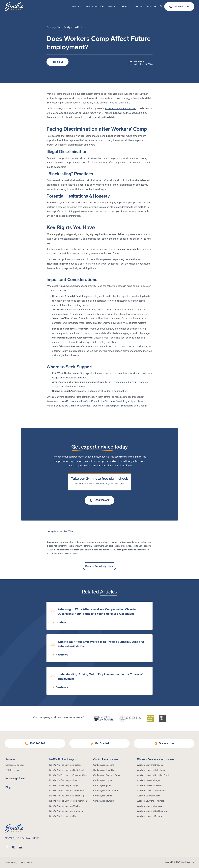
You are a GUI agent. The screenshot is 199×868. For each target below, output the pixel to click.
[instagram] (14, 847)
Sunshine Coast (114, 401)
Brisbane (71, 401)
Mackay (143, 406)
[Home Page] (14, 6)
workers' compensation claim (120, 109)
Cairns (72, 406)
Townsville (97, 406)
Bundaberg (127, 406)
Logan (127, 401)
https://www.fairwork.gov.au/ (69, 378)
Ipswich (136, 401)
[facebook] (7, 847)
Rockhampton (112, 406)
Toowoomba (84, 406)
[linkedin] (20, 847)
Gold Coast (91, 401)
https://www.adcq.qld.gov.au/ (121, 382)
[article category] (73, 27)
